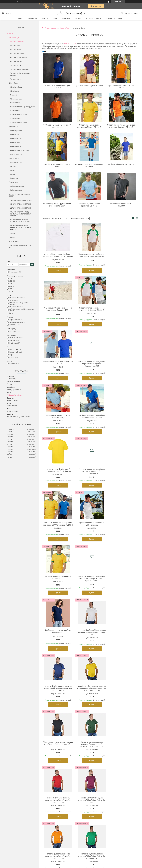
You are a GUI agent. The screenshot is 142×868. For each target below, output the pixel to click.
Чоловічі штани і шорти (19, 57)
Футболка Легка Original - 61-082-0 (89, 86)
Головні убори (14, 158)
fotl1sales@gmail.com (15, 395)
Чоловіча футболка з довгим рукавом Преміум (57, 365)
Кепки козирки (110, 787)
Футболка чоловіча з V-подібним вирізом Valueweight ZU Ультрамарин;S (57, 420)
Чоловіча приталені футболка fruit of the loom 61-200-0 (57, 205)
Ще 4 (11, 291)
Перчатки (108, 805)
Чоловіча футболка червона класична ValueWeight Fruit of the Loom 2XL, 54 (121, 587)
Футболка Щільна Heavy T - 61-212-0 (57, 165)
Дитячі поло (14, 135)
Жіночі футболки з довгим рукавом (23, 107)
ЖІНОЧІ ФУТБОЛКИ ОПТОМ (20, 204)
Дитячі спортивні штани (81, 785)
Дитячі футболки (16, 131)
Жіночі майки (46, 785)
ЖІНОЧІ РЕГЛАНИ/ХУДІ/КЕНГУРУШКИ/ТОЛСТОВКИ (20, 221)
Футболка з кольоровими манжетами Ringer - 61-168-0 (89, 126)
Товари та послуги (51, 28)
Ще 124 (12, 313)
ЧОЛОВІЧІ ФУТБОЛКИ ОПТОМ (21, 200)
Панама (108, 790)
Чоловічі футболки (17, 42)
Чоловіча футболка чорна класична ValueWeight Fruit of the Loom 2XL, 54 (57, 587)
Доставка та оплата (94, 19)
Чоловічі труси (14, 795)
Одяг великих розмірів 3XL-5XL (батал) (20, 246)
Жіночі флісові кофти (49, 790)
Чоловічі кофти (16, 79)
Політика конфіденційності (84, 823)
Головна (20, 19)
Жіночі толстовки (16, 99)
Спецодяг (12, 238)
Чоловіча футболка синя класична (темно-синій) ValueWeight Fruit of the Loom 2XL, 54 (89, 530)
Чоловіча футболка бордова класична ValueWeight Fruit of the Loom (57, 643)
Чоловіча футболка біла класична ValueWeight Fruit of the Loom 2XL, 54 (57, 529)
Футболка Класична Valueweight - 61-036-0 (57, 87)
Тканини (12, 234)
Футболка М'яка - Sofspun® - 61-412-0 (121, 87)
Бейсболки (109, 780)
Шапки (13, 170)
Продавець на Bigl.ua (71, 821)
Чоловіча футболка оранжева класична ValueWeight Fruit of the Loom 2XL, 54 (89, 643)
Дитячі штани (15, 142)
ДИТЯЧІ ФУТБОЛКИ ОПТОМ (20, 208)
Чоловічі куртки (16, 65)
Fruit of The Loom (70, 44)
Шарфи (13, 174)
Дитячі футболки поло (81, 782)
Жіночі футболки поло (49, 782)
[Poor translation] (8, 836)
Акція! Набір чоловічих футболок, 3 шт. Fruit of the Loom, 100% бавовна (57, 256)
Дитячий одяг (14, 127)
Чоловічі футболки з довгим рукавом (20, 74)
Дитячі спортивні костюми (19, 150)
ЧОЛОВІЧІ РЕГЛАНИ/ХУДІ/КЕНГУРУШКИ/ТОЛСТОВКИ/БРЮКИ (20, 214)
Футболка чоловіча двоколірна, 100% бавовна (121, 419)
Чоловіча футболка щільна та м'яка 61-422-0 (89, 311)
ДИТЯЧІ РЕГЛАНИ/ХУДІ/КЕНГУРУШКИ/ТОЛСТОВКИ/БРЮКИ (20, 228)
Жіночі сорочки (16, 103)
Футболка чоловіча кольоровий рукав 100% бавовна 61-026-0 (57, 311)
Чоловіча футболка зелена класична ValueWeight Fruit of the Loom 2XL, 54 (121, 643)
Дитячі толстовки (16, 139)
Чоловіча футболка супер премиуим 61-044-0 (89, 205)
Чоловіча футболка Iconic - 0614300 (121, 205)
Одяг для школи (16, 154)
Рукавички (14, 178)
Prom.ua (81, 819)
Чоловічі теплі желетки (17, 802)
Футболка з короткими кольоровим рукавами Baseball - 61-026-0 (121, 126)
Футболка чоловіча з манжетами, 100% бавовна (57, 475)
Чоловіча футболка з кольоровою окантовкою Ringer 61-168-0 (121, 255)
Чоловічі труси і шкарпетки (20, 69)
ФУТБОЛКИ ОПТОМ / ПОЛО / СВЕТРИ (19, 195)
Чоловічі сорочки (16, 61)
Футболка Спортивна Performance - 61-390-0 (89, 165)
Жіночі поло (14, 91)
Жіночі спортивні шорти (19, 123)
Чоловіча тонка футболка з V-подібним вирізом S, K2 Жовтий (121, 365)
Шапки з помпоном (112, 800)
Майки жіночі (15, 95)
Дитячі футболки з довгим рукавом (86, 787)
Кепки (107, 777)
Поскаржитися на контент (67, 823)
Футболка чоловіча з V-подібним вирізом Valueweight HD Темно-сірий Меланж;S (89, 476)
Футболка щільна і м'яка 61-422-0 (121, 164)
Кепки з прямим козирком (114, 785)
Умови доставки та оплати (114, 807)
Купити (57, 273)
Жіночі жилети (15, 111)
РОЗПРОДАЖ (66, 19)
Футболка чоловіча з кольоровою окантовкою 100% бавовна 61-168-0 (89, 420)
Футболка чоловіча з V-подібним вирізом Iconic (121, 475)
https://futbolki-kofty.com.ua (49, 749)
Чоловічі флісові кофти (17, 797)
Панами (13, 166)
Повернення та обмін (114, 19)
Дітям (55, 19)
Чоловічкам (33, 19)
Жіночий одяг (14, 83)
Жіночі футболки (16, 87)
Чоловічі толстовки (17, 53)
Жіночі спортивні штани (19, 115)
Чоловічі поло (15, 46)
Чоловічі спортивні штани (18, 790)
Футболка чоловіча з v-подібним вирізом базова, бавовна (89, 365)
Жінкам (45, 19)
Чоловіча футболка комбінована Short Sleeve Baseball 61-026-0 (89, 255)
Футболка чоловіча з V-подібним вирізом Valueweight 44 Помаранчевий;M (121, 312)
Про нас (78, 19)
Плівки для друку (16, 190)
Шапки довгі (109, 797)
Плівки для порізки (17, 186)
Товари (10, 33)
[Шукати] (3, 13)
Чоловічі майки (16, 49)
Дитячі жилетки (16, 146)
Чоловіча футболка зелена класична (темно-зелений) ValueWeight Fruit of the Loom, (89, 587)
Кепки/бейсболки (16, 162)
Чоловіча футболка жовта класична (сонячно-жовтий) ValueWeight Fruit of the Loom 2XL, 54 (121, 530)
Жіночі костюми (16, 119)
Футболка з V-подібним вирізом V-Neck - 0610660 (57, 126)
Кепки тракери (110, 782)
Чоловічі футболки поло (18, 782)
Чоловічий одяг (14, 38)
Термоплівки (13, 182)
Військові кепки (110, 792)
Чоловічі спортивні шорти (18, 792)
